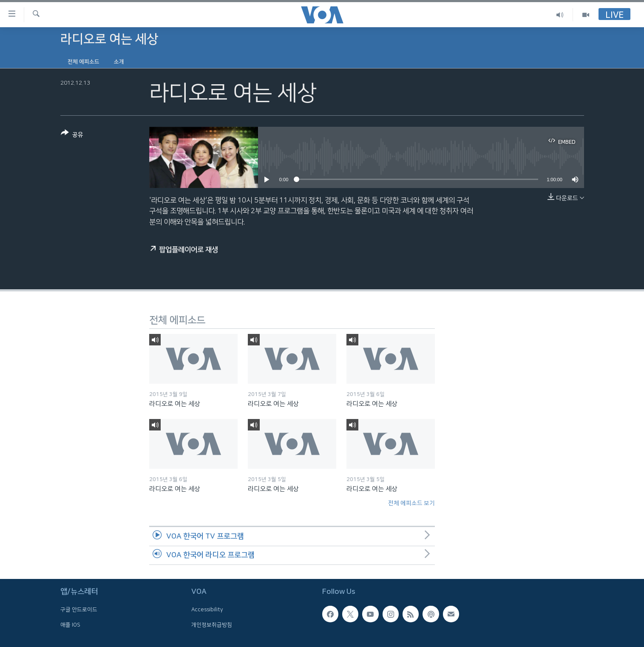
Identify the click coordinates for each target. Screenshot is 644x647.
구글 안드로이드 (79, 610)
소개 (119, 62)
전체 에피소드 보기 (411, 503)
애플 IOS (70, 625)
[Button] (72, 135)
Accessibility (207, 610)
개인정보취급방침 (212, 625)
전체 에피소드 (84, 62)
